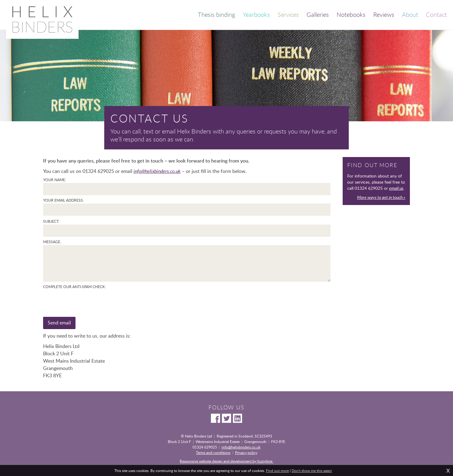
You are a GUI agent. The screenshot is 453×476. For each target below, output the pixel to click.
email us (396, 188)
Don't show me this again (312, 471)
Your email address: (63, 200)
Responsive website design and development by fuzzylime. (226, 461)
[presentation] (90, 302)
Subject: (51, 221)
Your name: (55, 180)
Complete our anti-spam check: (74, 287)
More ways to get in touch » (381, 197)
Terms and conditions (213, 452)
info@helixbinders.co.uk (157, 171)
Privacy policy (246, 452)
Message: (52, 242)
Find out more (277, 471)
